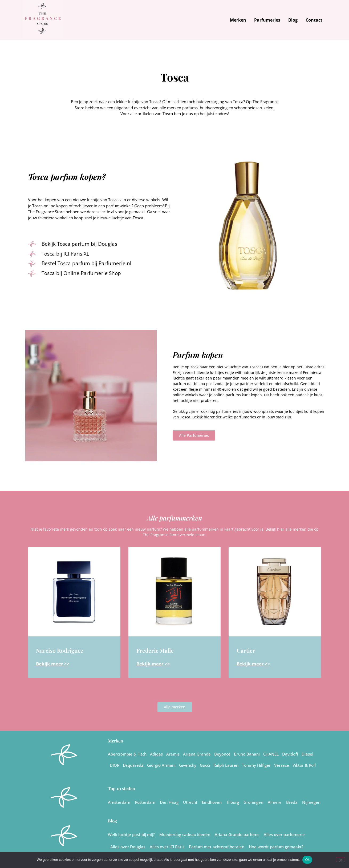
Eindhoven (212, 802)
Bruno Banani (247, 754)
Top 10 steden (121, 788)
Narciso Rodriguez (60, 650)
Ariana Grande (197, 754)
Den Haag (169, 802)
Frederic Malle (155, 650)
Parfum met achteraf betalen (217, 847)
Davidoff (290, 754)
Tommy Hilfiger (256, 765)
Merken (238, 20)
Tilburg (233, 802)
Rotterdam (145, 802)
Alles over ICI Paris (167, 847)
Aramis (173, 754)
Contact (314, 20)
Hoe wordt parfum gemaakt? (276, 847)
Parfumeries (267, 20)
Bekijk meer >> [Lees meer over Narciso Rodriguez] (53, 664)
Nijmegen (311, 802)
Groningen (253, 802)
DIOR (115, 765)
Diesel (307, 754)
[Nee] (340, 859)
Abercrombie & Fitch (127, 754)
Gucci (205, 765)
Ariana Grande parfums (237, 834)
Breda (292, 802)
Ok (307, 860)
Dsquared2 (133, 765)
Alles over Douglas (128, 847)
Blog (293, 20)
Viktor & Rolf (304, 765)
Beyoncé (222, 754)
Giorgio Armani (161, 765)
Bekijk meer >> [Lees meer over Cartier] (253, 664)
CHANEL (271, 754)
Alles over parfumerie (284, 834)
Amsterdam (119, 802)
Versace (282, 765)
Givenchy (188, 765)
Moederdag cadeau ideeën (185, 834)
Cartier (246, 650)
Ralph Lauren (226, 765)
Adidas (156, 754)
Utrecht (190, 802)
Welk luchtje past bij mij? (131, 834)
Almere (275, 802)
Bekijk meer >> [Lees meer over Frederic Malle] (153, 664)
